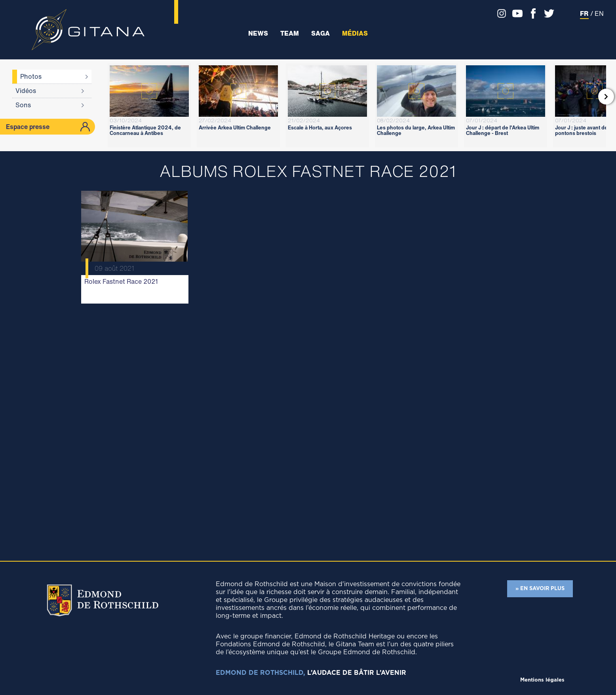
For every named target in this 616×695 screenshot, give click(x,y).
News (258, 33)
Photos (31, 76)
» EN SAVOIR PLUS (540, 589)
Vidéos (26, 91)
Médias (355, 33)
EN (599, 13)
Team (290, 33)
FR (584, 13)
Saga (320, 33)
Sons (23, 105)
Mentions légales (542, 680)
